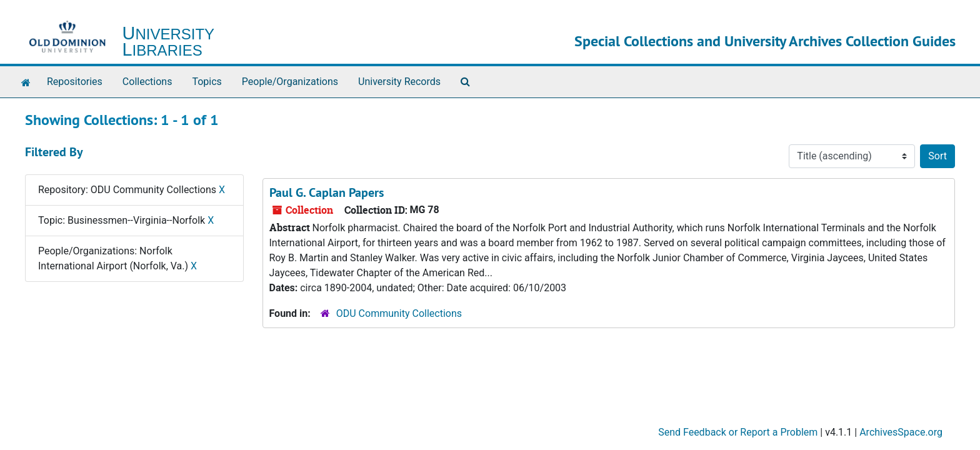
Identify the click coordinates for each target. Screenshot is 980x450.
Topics (207, 82)
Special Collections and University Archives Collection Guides (765, 41)
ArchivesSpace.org (901, 432)
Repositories (75, 82)
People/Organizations (290, 82)
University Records (399, 82)
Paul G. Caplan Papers (327, 192)
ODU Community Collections (399, 313)
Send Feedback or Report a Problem (738, 432)
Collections (147, 82)
